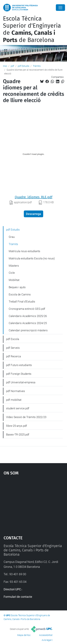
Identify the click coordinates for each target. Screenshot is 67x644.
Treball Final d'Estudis (22, 302)
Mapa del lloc (24, 635)
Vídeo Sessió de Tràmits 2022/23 (26, 417)
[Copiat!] (63, 82)
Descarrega (33, 214)
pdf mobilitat (14, 400)
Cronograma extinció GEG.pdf (27, 309)
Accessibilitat (46, 635)
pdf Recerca (13, 356)
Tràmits (37, 66)
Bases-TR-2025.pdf (18, 434)
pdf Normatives (16, 391)
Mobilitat (14, 280)
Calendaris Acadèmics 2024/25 (28, 323)
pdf (12, 66)
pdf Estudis (23, 66)
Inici (5, 66)
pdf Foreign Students (19, 374)
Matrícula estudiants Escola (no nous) (32, 258)
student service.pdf (18, 408)
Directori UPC (12, 589)
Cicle (12, 273)
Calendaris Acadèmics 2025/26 (28, 316)
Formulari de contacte (18, 597)
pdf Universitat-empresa (21, 382)
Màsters (14, 266)
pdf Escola (13, 339)
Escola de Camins (20, 294)
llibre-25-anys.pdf (17, 426)
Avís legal (46, 640)
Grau (12, 237)
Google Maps (34, 504)
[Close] (60, 8)
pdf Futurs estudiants (19, 365)
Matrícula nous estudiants (24, 251)
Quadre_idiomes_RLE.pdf (34, 197)
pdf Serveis (13, 348)
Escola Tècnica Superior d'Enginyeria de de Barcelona (32, 29)
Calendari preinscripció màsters (28, 330)
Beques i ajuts (17, 287)
